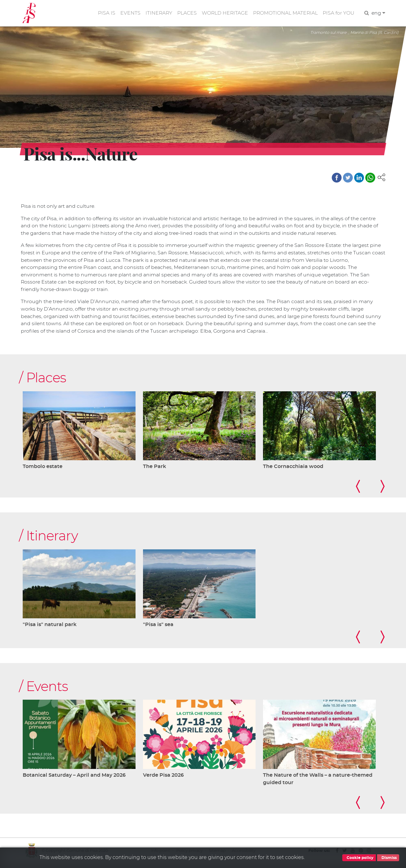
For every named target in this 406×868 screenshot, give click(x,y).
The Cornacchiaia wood (293, 469)
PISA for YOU (338, 14)
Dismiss (388, 858)
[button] (381, 178)
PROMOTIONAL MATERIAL (285, 14)
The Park (155, 469)
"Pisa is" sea (158, 628)
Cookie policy (359, 858)
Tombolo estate (43, 469)
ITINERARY (157, 14)
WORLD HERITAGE (224, 14)
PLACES (185, 14)
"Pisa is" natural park (50, 628)
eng (378, 14)
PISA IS (104, 14)
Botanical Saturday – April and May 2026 (74, 779)
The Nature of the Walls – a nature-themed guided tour (318, 782)
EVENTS (128, 14)
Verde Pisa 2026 (163, 779)
